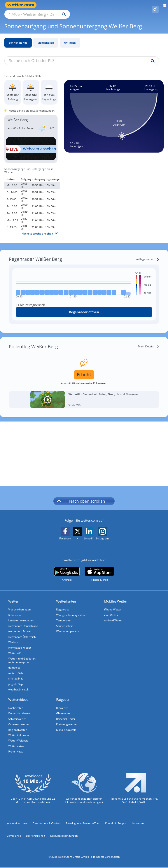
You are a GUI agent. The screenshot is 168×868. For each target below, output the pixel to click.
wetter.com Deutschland (24, 622)
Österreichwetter (19, 723)
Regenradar (64, 604)
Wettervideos (19, 698)
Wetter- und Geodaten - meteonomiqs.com (23, 657)
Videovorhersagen (20, 604)
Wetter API (15, 650)
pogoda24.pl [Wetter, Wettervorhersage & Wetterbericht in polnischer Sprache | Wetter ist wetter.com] (16, 682)
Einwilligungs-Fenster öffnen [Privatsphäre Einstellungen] (83, 824)
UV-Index (70, 38)
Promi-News (16, 752)
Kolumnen (15, 610)
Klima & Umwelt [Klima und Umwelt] (66, 729)
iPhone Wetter (113, 604)
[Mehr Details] (149, 342)
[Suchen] (102, 5)
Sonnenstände (18, 38)
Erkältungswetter (67, 723)
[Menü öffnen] (163, 5)
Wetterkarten (66, 596)
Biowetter (63, 706)
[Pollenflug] (155, 5)
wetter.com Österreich (22, 633)
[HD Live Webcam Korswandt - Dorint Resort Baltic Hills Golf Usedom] (31, 144)
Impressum (139, 824)
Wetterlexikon (17, 746)
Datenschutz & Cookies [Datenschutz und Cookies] (47, 824)
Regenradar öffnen (84, 307)
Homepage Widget (20, 644)
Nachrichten (16, 706)
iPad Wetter (112, 610)
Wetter (14, 596)
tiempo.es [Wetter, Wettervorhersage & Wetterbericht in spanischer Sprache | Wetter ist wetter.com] (15, 665)
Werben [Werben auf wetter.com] (14, 639)
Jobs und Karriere (17, 824)
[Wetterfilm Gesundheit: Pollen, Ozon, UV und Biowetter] (84, 395)
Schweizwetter (18, 718)
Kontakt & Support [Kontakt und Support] (116, 824)
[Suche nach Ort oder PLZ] (74, 5)
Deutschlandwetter (20, 712)
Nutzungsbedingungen (64, 836)
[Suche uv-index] (152, 56)
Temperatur (64, 616)
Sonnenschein (65, 622)
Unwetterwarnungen (21, 616)
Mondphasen (46, 38)
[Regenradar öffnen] (84, 307)
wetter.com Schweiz (21, 627)
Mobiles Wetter (116, 596)
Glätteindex (64, 712)
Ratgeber (63, 698)
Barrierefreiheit (36, 836)
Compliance (14, 836)
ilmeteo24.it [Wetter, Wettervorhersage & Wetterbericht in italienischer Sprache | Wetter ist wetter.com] (16, 676)
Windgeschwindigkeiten (71, 610)
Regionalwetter (18, 729)
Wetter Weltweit (18, 741)
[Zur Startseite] (22, 5)
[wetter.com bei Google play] (67, 569)
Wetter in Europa (19, 735)
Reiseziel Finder (66, 718)
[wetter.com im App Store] (99, 569)
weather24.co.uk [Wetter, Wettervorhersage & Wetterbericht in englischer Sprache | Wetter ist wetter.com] (19, 688)
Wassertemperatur (68, 627)
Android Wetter (114, 616)
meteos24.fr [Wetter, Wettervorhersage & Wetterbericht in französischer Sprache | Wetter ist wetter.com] (16, 671)
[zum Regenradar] (146, 254)
